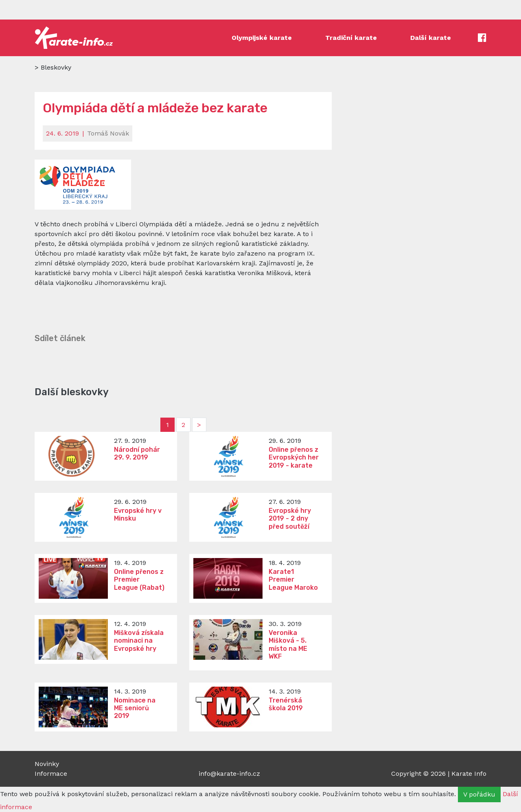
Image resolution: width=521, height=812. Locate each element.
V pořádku (479, 794)
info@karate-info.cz (229, 774)
